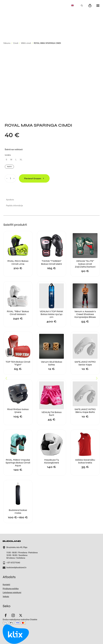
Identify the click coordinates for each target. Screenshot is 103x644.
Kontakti (6, 585)
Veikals (6, 597)
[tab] (14, 200)
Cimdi (16, 43)
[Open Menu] (98, 6)
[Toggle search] (82, 6)
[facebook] (6, 615)
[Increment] (14, 178)
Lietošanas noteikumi (12, 593)
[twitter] (21, 615)
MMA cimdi (26, 43)
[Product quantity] (10, 178)
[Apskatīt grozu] (90, 6)
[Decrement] (7, 178)
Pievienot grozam (33, 178)
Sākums (7, 43)
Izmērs (8, 155)
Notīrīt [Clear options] (9, 167)
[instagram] (13, 615)
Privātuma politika (11, 589)
